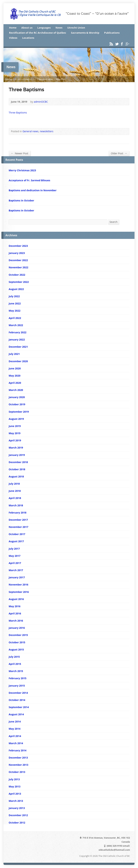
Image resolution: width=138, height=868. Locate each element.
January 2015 (17, 686)
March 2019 (16, 448)
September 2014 (19, 707)
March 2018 (16, 505)
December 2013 (18, 758)
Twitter (117, 44)
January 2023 (17, 253)
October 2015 (17, 642)
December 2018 (18, 462)
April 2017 (15, 563)
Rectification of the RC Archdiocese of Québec (38, 33)
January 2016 (17, 628)
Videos (13, 38)
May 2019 (15, 433)
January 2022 (17, 340)
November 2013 (18, 765)
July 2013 (14, 779)
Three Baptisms (18, 113)
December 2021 (18, 347)
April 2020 (15, 383)
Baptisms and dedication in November (33, 190)
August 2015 (16, 650)
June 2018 (15, 491)
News (59, 28)
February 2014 (18, 750)
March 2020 (16, 390)
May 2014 (15, 729)
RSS (111, 44)
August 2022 (16, 289)
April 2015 (15, 664)
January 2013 (17, 808)
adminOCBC (41, 102)
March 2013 (16, 801)
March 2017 (16, 570)
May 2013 (15, 786)
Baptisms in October (21, 200)
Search (114, 222)
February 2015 (18, 678)
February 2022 (18, 332)
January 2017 (17, 577)
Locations (28, 38)
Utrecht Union (76, 28)
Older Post (119, 153)
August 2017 (16, 541)
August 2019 (16, 419)
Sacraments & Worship (85, 33)
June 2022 (15, 303)
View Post (61, 79)
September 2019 (19, 412)
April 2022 (15, 318)
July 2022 (14, 296)
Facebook (122, 44)
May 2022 (15, 311)
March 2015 (16, 671)
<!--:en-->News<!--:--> (25, 79)
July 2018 (14, 484)
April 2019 (15, 440)
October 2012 (17, 823)
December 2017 (18, 520)
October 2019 (17, 404)
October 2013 (17, 772)
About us (27, 28)
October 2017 (17, 534)
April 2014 (15, 736)
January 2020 (17, 397)
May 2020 (15, 376)
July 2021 (14, 354)
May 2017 (15, 556)
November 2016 (18, 585)
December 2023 (18, 246)
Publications (112, 33)
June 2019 (15, 426)
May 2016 (15, 606)
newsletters (47, 131)
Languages (44, 28)
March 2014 (16, 743)
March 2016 (16, 621)
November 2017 (18, 527)
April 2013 (15, 794)
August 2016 (16, 599)
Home (13, 28)
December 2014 (18, 693)
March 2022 (16, 325)
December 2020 (18, 361)
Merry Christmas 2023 (22, 170)
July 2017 (14, 549)
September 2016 (19, 592)
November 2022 (18, 267)
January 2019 (17, 455)
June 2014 (15, 721)
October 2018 (17, 469)
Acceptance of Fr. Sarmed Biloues (29, 180)
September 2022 (19, 282)
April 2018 (15, 498)
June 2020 (15, 368)
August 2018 (16, 476)
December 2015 (18, 635)
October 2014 (17, 700)
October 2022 (17, 275)
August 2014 (16, 714)
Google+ (127, 44)
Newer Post (20, 153)
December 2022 (18, 260)
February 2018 (18, 513)
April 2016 (15, 613)
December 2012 (18, 815)
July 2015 (14, 657)
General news (46, 79)
